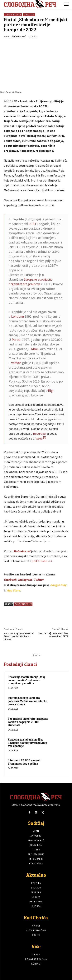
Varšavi (16, 363)
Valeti (39, 438)
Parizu (16, 340)
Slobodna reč (18, 36)
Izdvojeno (29, 15)
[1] (45, 437)
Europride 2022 (13, 15)
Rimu (35, 349)
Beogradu (39, 434)
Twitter (39, 580)
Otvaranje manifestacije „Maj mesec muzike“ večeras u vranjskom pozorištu (26, 680)
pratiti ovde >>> (42, 561)
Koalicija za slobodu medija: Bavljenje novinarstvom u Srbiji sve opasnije (27, 743)
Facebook (10, 580)
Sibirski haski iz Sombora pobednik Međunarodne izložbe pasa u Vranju (27, 701)
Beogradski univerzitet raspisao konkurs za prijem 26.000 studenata (28, 722)
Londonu (17, 316)
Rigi (51, 391)
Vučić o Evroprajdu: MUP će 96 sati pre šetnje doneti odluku (19, 636)
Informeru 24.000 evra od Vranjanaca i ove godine (24, 762)
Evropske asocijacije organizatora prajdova (31, 282)
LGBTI (33, 224)
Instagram (25, 580)
